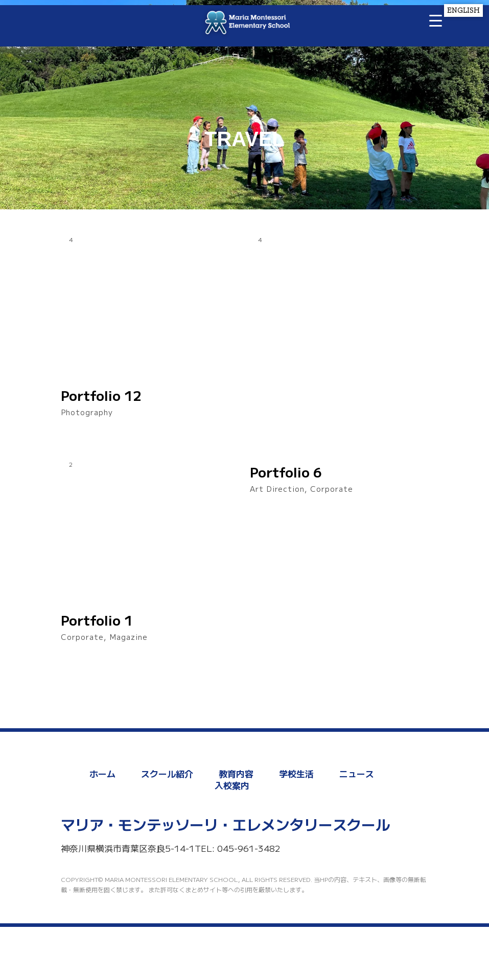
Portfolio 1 (97, 620)
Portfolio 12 (101, 395)
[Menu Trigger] (436, 20)
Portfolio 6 (286, 472)
